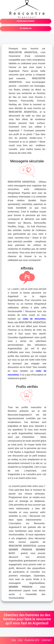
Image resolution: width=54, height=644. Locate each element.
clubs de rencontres (34, 319)
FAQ (14, 640)
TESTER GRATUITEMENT (26, 21)
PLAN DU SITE (32, 640)
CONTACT (47, 640)
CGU (20, 640)
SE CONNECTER (26, 28)
